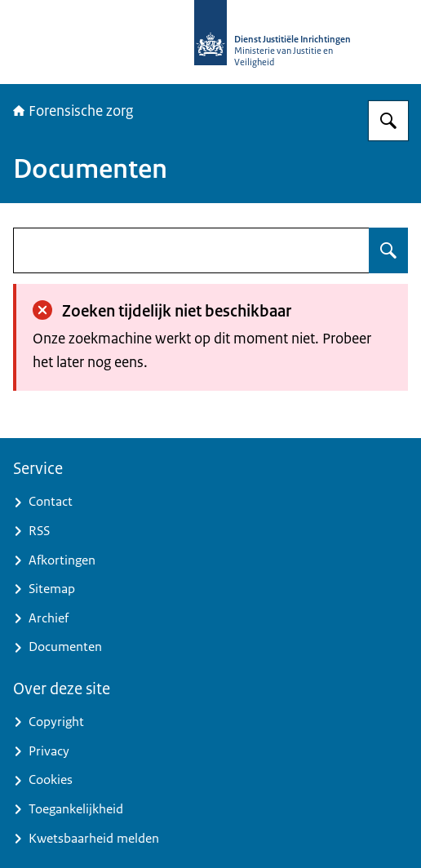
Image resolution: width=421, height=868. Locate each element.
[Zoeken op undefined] (388, 250)
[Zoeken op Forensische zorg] (388, 121)
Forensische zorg (73, 111)
